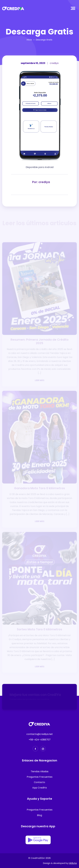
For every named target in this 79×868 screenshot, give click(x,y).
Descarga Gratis (44, 40)
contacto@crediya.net (40, 734)
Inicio (29, 40)
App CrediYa (39, 788)
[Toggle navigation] (74, 8)
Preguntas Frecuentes (40, 777)
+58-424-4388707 (40, 740)
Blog (39, 815)
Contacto (39, 782)
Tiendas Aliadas (40, 771)
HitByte (73, 863)
